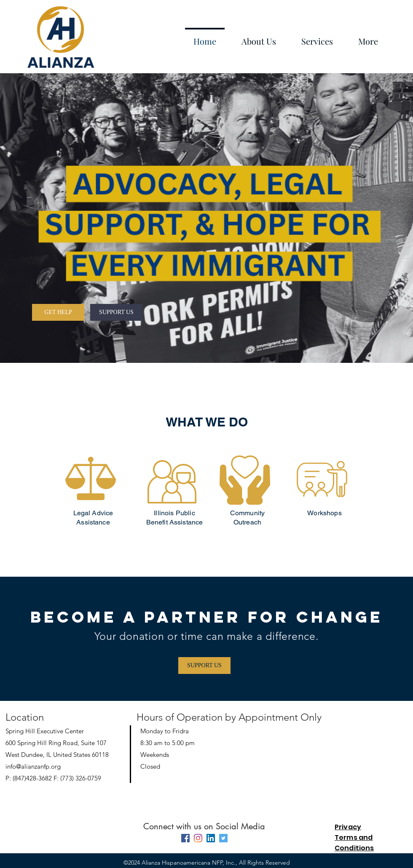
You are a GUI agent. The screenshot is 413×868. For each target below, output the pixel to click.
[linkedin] (211, 838)
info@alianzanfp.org (33, 766)
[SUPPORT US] (116, 312)
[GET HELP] (58, 312)
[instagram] (198, 838)
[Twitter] (223, 838)
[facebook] (185, 838)
